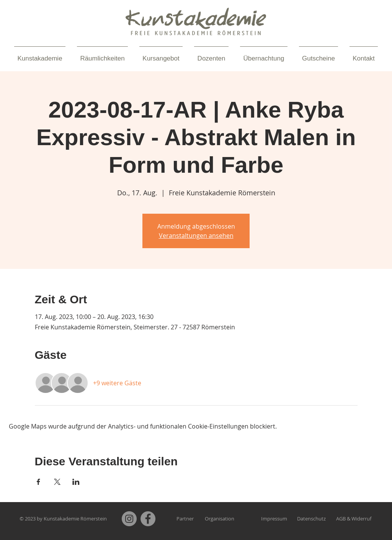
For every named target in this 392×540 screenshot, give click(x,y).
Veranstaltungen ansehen (196, 236)
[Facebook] (148, 519)
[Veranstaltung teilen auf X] (57, 482)
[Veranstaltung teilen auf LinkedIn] (76, 482)
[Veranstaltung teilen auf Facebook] (38, 482)
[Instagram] (129, 519)
